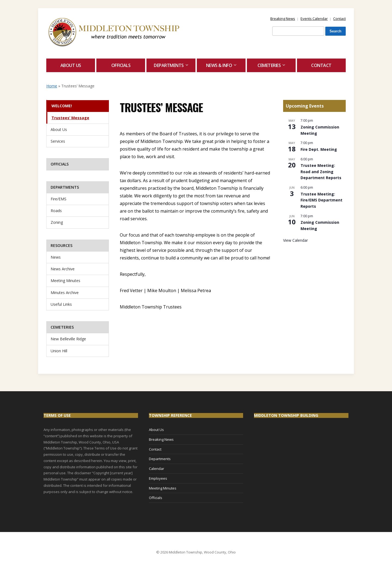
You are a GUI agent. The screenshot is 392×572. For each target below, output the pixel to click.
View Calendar (295, 240)
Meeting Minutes (65, 281)
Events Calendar (314, 19)
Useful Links (61, 304)
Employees (158, 478)
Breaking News (283, 19)
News (56, 257)
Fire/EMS (59, 199)
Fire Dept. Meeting (319, 149)
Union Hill (59, 351)
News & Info (219, 65)
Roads (56, 211)
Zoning (57, 222)
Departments (169, 65)
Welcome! (62, 106)
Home (52, 86)
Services (58, 141)
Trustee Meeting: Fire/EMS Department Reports (321, 200)
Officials (121, 65)
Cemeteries (269, 65)
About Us (71, 65)
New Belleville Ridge (68, 339)
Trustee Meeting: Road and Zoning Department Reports (321, 172)
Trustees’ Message (70, 118)
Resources (62, 245)
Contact (339, 19)
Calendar (157, 469)
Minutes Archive (65, 293)
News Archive (63, 269)
